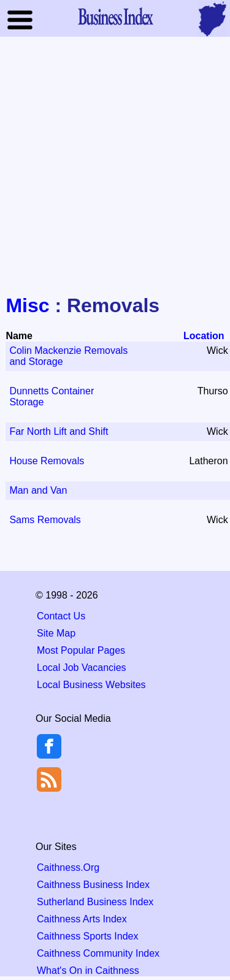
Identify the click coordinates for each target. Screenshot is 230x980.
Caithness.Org (68, 867)
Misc (27, 305)
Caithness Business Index (93, 885)
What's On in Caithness (88, 970)
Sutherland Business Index (95, 902)
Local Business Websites (91, 685)
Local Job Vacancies (82, 668)
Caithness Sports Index (87, 936)
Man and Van (38, 490)
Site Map (56, 633)
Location (204, 336)
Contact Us (61, 616)
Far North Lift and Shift (59, 431)
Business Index (115, 16)
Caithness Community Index (98, 953)
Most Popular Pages (81, 650)
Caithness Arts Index (82, 919)
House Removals (47, 461)
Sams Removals (45, 520)
